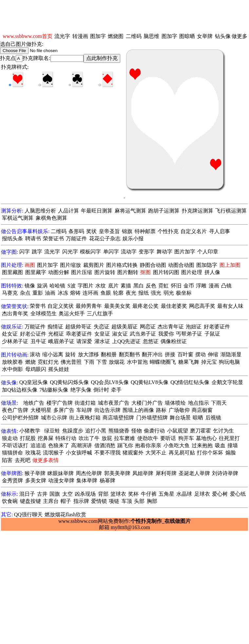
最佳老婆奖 (174, 306)
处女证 (10, 334)
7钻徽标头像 (54, 390)
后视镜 (213, 418)
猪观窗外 (133, 453)
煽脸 (231, 453)
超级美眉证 (125, 327)
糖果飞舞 (189, 362)
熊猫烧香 (119, 431)
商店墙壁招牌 (118, 418)
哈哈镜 (57, 286)
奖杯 (133, 494)
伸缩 (213, 354)
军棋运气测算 (18, 218)
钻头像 (223, 36)
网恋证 (148, 327)
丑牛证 (38, 341)
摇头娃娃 (59, 369)
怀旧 (176, 286)
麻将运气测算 (130, 211)
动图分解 (59, 272)
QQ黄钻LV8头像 (150, 382)
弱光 (169, 293)
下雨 (89, 362)
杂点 (25, 293)
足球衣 (202, 494)
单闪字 (111, 252)
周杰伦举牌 (89, 473)
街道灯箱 (85, 403)
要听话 (168, 438)
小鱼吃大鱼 (177, 445)
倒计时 (101, 390)
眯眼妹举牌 (61, 473)
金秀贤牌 (12, 480)
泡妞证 (194, 327)
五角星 (166, 494)
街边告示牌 (107, 410)
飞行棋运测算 (231, 211)
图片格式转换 (122, 265)
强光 (156, 293)
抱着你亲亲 (148, 445)
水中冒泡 (137, 362)
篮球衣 (118, 494)
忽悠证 (151, 341)
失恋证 (102, 327)
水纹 (101, 286)
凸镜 (226, 286)
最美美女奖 (117, 306)
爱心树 (220, 494)
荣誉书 (38, 306)
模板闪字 (90, 252)
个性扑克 (168, 231)
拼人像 (212, 272)
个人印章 (208, 252)
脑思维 (151, 36)
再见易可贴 (182, 453)
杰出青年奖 (15, 313)
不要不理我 (107, 453)
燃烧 (30, 362)
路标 (161, 410)
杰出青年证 (171, 327)
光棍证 (56, 334)
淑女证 (120, 334)
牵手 (116, 390)
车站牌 (84, 410)
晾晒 (198, 418)
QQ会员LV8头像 (110, 382)
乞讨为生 (223, 431)
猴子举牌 (35, 473)
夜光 (131, 293)
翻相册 (109, 354)
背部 (103, 494)
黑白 (139, 286)
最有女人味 (230, 306)
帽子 (66, 501)
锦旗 (127, 231)
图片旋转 (105, 272)
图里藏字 (36, 272)
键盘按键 (30, 501)
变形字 (146, 252)
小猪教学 (30, 431)
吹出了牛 (89, 438)
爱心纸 (238, 494)
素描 (126, 286)
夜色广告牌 (15, 410)
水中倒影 (12, 369)
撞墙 (233, 445)
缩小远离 (53, 354)
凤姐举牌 (143, 473)
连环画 (90, 293)
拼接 (170, 354)
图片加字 (185, 252)
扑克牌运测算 (198, 211)
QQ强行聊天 (28, 515)
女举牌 (205, 36)
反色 (151, 286)
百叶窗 (185, 354)
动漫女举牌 (61, 480)
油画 (50, 293)
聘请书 (33, 239)
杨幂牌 (107, 480)
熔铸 (75, 293)
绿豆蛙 (52, 431)
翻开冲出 (152, 354)
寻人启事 (220, 231)
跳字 (37, 252)
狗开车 (186, 438)
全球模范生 (44, 313)
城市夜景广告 (114, 403)
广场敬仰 (179, 410)
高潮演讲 (82, 445)
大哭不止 (156, 453)
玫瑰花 (33, 453)
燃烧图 (116, 36)
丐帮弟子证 (189, 334)
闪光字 (70, 252)
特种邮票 (145, 231)
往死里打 (229, 438)
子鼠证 (212, 334)
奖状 (91, 231)
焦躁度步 (73, 431)
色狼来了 (59, 445)
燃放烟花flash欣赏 (65, 515)
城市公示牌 (54, 418)
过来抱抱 (202, 445)
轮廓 (118, 293)
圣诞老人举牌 (194, 473)
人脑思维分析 (40, 211)
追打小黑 (96, 431)
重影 (38, 293)
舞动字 (164, 252)
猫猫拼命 (12, 453)
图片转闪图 (166, 272)
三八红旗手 (100, 313)
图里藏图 (12, 272)
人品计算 (68, 211)
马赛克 (10, 293)
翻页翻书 (129, 354)
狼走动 (10, 438)
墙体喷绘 (175, 403)
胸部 (152, 501)
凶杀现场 (85, 494)
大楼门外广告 (147, 403)
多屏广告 (64, 410)
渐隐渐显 (231, 354)
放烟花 (117, 362)
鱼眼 (106, 293)
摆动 (201, 354)
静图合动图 (153, 265)
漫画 (214, 286)
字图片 (86, 286)
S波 (72, 286)
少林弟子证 (15, 341)
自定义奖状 (61, 306)
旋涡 (42, 286)
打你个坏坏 (210, 453)
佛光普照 (71, 362)
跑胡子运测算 (164, 211)
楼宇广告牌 (60, 403)
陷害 (7, 460)
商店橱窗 (202, 410)
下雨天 (219, 403)
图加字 (98, 36)
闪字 (25, 252)
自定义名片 (194, 231)
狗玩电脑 (229, 362)
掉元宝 (209, 362)
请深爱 (84, 341)
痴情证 (55, 327)
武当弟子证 (143, 334)
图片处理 (192, 272)
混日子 (27, 494)
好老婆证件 (217, 327)
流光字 (62, 36)
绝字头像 (81, 390)
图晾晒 (187, 36)
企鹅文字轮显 (227, 382)
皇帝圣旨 (109, 231)
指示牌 (81, 501)
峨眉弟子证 (61, 341)
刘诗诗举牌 (225, 473)
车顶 (127, 501)
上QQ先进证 (126, 341)
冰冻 (63, 293)
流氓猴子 (53, 453)
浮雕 (201, 286)
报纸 (144, 293)
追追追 (38, 445)
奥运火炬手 (72, 313)
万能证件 (76, 239)
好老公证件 (33, 334)
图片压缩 (82, 272)
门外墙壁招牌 (152, 418)
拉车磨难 (125, 438)
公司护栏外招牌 (20, 418)
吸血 (220, 445)
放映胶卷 (12, 362)
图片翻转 (128, 272)
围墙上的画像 (138, 410)
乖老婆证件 (79, 334)
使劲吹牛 (148, 438)
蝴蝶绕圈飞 (163, 362)
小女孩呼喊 (79, 453)
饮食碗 (10, 501)
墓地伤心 (206, 438)
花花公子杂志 (105, 239)
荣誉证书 (53, 239)
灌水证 (102, 341)
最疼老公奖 (145, 306)
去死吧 (23, 460)
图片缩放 (70, 265)
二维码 (134, 36)
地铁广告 (34, 403)
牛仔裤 (149, 494)
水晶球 (184, 494)
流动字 (129, 252)
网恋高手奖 (202, 306)
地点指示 (199, 403)
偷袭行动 (154, 431)
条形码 (76, 231)
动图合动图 (181, 265)
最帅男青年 (89, 306)
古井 (42, 494)
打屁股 (28, 438)
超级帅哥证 (78, 327)
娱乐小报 (133, 239)
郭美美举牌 (117, 473)
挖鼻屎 (46, 438)
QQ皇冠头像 (34, 382)
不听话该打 (15, 445)
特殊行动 (66, 438)
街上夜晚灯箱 (85, 418)
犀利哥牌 (166, 473)
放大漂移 (88, 354)
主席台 (51, 501)
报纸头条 (12, 239)
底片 (113, 286)
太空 (67, 494)
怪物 (137, 431)
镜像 (30, 286)
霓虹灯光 (48, 362)
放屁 (107, 438)
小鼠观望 (178, 431)
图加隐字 (207, 265)
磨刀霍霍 (201, 431)
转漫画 (80, 36)
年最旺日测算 (97, 211)
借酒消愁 (105, 445)
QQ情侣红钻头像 (190, 382)
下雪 (102, 362)
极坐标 (184, 293)
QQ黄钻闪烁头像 (69, 382)
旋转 (70, 354)
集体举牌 (87, 480)
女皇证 (102, 334)
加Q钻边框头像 (20, 390)
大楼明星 (41, 410)
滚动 (35, 354)
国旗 (55, 494)
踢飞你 (125, 445)
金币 (189, 286)
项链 (114, 501)
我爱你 (166, 334)
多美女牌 (36, 480)
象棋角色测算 (51, 218)
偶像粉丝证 (174, 341)
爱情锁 (99, 501)
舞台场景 (180, 418)
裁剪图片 (94, 265)
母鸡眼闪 (36, 369)
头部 (139, 501)
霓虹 (163, 286)
